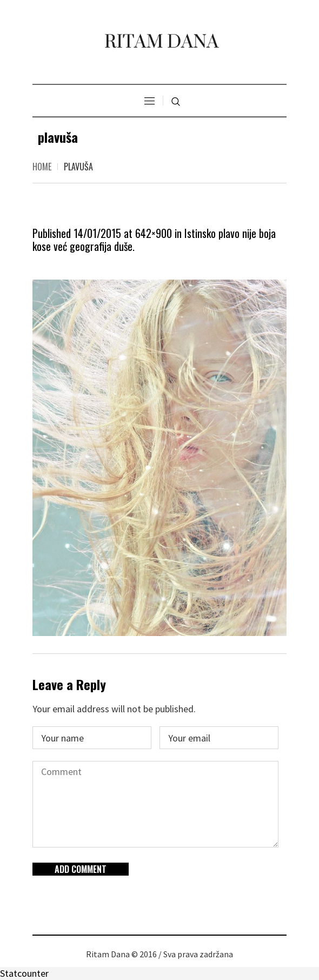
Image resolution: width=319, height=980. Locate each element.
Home (42, 167)
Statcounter (24, 973)
